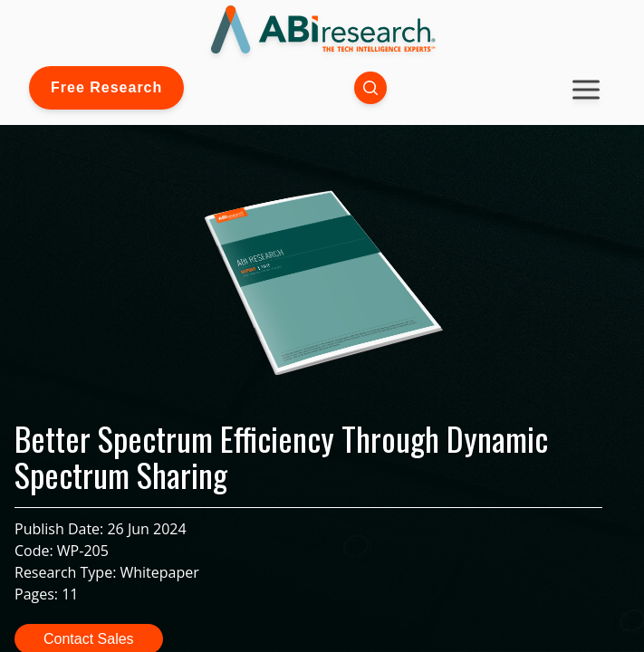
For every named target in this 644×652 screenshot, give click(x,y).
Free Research (106, 87)
